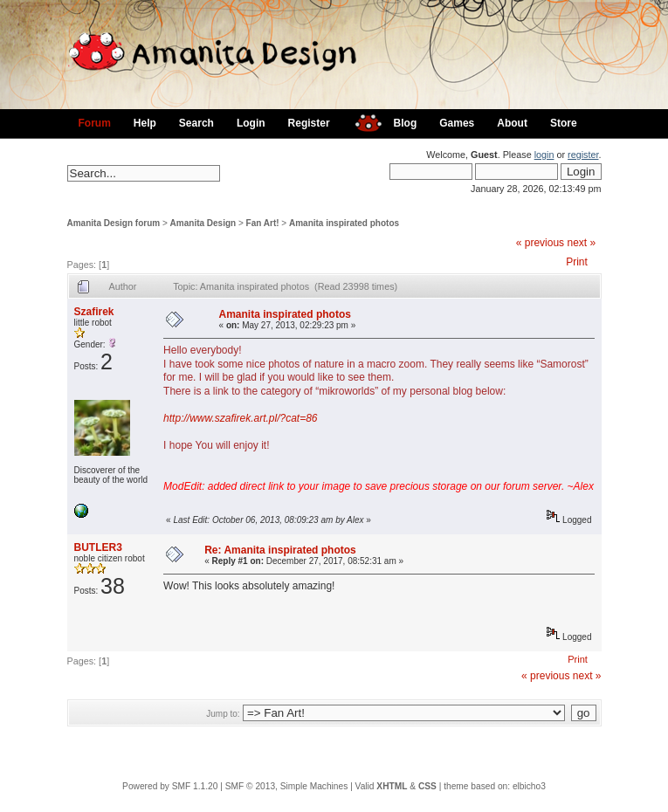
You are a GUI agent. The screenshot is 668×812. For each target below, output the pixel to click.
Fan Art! (263, 223)
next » (581, 243)
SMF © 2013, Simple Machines (287, 786)
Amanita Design (203, 223)
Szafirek (94, 312)
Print (577, 262)
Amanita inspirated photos (344, 223)
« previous (540, 243)
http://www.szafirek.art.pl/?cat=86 (240, 418)
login (544, 155)
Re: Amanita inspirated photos (280, 550)
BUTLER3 (98, 547)
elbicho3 (529, 786)
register (583, 155)
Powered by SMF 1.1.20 (170, 786)
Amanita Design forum (114, 223)
